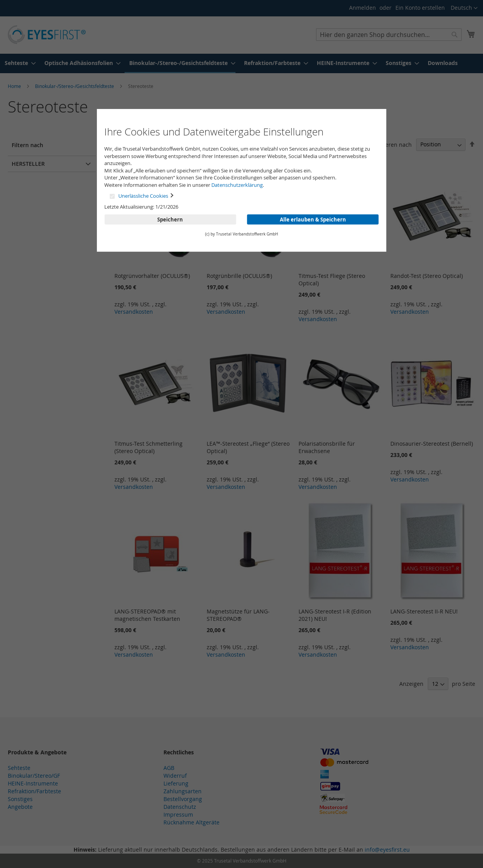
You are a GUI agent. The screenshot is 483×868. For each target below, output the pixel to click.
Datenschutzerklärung (237, 185)
